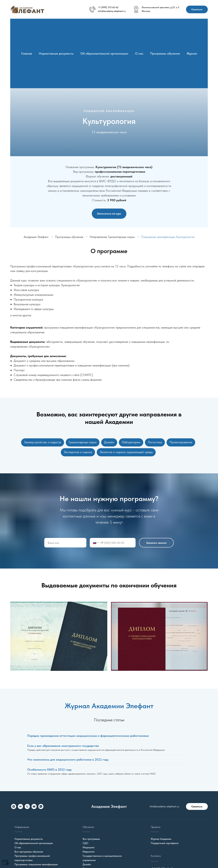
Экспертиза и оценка (78, 453)
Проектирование (183, 442)
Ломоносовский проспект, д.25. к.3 (160, 7)
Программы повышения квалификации (36, 866)
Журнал (192, 53)
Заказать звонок (156, 544)
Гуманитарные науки (82, 442)
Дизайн (109, 442)
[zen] (14, 808)
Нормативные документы (56, 53)
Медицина (88, 849)
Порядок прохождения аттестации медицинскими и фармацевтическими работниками (88, 737)
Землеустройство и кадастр (41, 442)
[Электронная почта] (34, 808)
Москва (146, 11)
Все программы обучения (29, 853)
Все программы (91, 840)
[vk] (20, 808)
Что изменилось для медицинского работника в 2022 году (68, 761)
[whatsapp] (41, 808)
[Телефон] (27, 808)
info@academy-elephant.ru (112, 11)
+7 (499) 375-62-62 (108, 7)
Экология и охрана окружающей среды (127, 453)
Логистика (156, 442)
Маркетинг (89, 853)
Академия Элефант (36, 237)
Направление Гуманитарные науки (112, 237)
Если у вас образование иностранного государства (63, 747)
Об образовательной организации (104, 53)
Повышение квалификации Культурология (168, 237)
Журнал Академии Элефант (109, 707)
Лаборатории (131, 442)
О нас (139, 53)
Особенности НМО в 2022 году (49, 771)
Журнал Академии (161, 840)
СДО (85, 845)
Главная (27, 53)
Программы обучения (165, 53)
